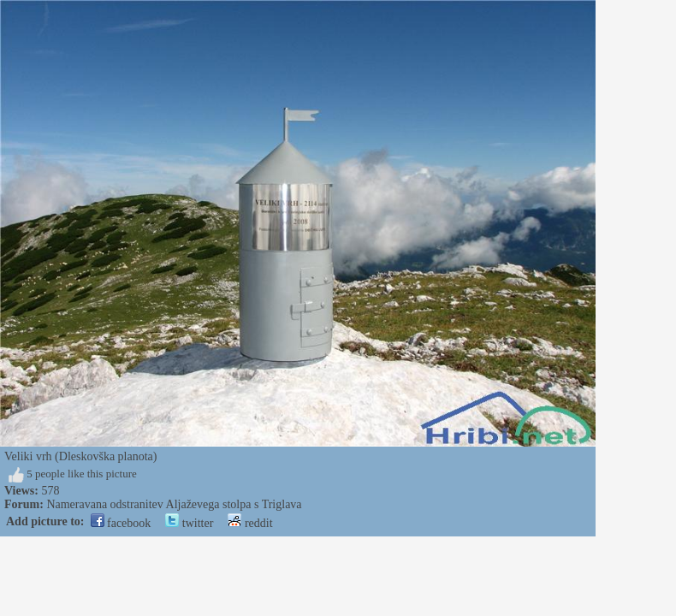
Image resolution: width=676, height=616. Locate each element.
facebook (121, 523)
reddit (250, 523)
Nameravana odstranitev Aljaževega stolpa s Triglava (174, 504)
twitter (189, 523)
